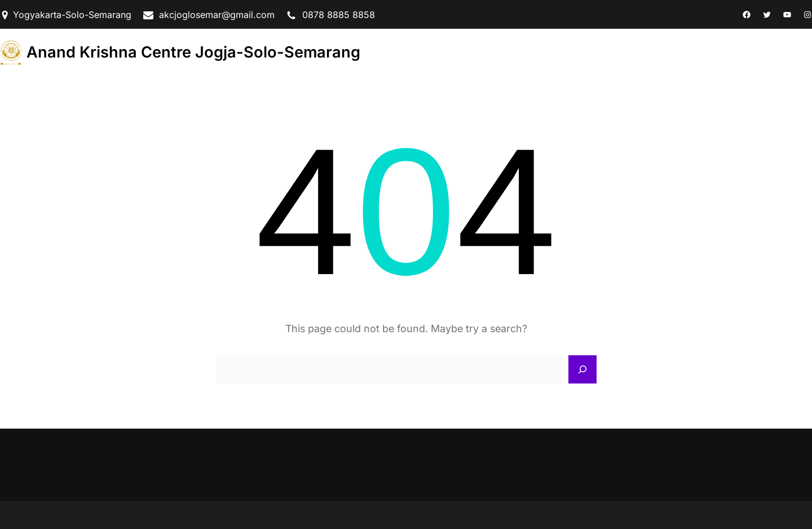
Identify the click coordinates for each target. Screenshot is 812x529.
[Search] (582, 369)
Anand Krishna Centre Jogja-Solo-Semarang (193, 52)
